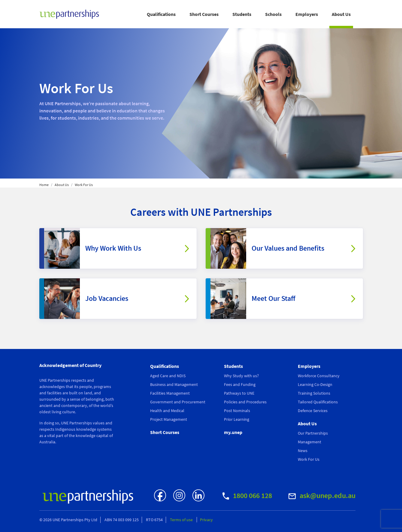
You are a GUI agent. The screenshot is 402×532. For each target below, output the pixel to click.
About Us (341, 14)
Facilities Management (170, 393)
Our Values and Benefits (288, 248)
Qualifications (161, 14)
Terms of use (182, 520)
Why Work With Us (113, 248)
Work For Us (309, 459)
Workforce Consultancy (319, 376)
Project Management (169, 419)
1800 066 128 (247, 495)
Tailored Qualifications (318, 402)
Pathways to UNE (239, 393)
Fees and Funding (240, 384)
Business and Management (174, 384)
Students (242, 14)
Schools (273, 14)
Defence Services (313, 411)
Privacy (206, 520)
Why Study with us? (241, 376)
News (303, 451)
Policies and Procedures (245, 402)
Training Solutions (314, 393)
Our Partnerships (313, 433)
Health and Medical (167, 411)
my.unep (233, 432)
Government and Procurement (178, 402)
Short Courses (204, 14)
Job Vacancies (107, 298)
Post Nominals (237, 411)
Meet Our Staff (274, 298)
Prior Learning (237, 419)
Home (44, 185)
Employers (307, 14)
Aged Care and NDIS (168, 376)
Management (310, 442)
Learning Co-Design (315, 384)
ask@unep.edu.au (322, 495)
